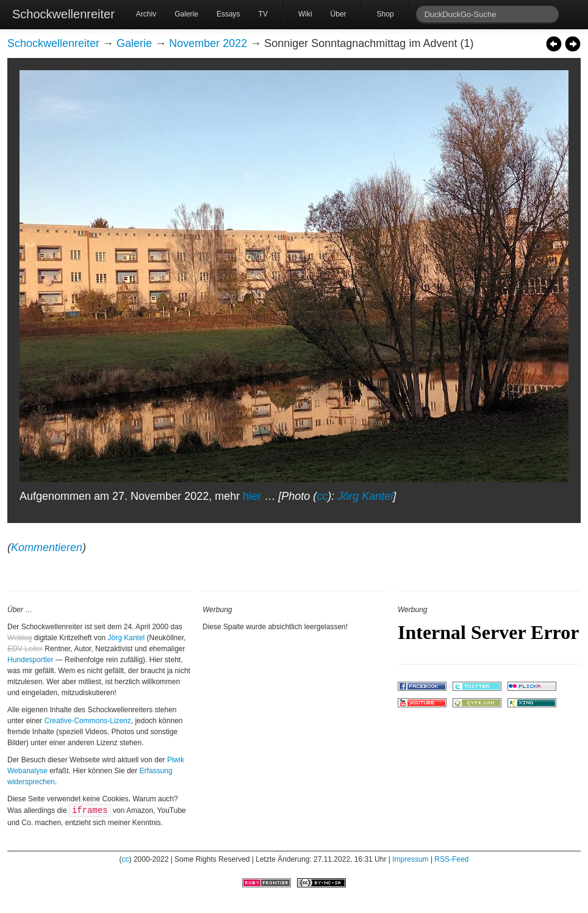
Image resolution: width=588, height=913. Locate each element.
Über (339, 14)
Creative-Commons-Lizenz (88, 721)
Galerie (186, 14)
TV (263, 14)
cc (322, 496)
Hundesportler (30, 660)
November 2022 (208, 43)
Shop (385, 14)
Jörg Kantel (365, 496)
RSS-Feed (451, 859)
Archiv (146, 14)
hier (252, 496)
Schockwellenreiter (63, 14)
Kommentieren (47, 547)
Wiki (305, 14)
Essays (228, 14)
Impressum (410, 859)
